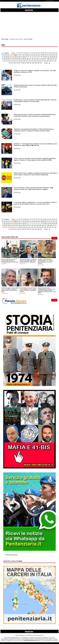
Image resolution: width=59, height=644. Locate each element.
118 (19, 61)
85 (54, 57)
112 (4, 61)
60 (8, 57)
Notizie (3, 45)
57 (3, 57)
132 (55, 61)
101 (30, 59)
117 (16, 61)
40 (27, 55)
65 (17, 57)
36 (20, 55)
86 (56, 57)
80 (45, 57)
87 (3, 59)
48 (42, 55)
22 (49, 53)
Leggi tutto (4, 264)
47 (40, 55)
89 (7, 59)
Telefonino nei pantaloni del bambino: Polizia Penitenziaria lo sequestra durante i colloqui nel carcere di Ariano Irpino (34, 130)
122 (29, 61)
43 (33, 55)
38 (23, 55)
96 (20, 59)
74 (34, 57)
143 (36, 63)
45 (36, 55)
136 (17, 63)
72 (30, 57)
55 (55, 55)
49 (44, 55)
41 (29, 55)
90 (8, 59)
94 (16, 59)
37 (22, 55)
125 (37, 61)
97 (21, 59)
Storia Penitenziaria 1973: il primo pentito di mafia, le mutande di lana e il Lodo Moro (10, 261)
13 (32, 53)
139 (25, 63)
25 (54, 53)
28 (4, 55)
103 (35, 59)
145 (41, 63)
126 (40, 61)
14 (34, 53)
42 (31, 55)
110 (53, 59)
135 (15, 63)
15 (36, 53)
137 (20, 63)
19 (43, 53)
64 (16, 57)
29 (6, 55)
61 (10, 57)
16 (38, 53)
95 (18, 59)
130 (50, 61)
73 (32, 57)
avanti (46, 63)
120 (24, 61)
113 (6, 61)
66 (19, 57)
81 (47, 57)
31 (10, 55)
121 (27, 61)
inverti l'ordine (28, 39)
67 (21, 57)
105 (40, 59)
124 (34, 61)
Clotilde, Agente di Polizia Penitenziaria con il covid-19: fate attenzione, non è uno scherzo (46, 261)
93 (14, 59)
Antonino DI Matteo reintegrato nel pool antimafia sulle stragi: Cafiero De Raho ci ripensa (28, 261)
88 (5, 59)
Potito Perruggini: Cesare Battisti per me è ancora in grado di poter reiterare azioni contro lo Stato (10, 290)
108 (48, 59)
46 (38, 55)
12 (30, 53)
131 (53, 61)
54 (53, 55)
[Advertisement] (30, 24)
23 (51, 53)
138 (23, 63)
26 (56, 53)
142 (33, 63)
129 (47, 61)
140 (28, 63)
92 (12, 59)
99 (25, 59)
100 (27, 59)
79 (43, 57)
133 (10, 63)
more (54, 238)
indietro (7, 53)
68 (23, 57)
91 (10, 59)
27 (2, 55)
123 (32, 61)
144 (38, 63)
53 (51, 55)
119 (22, 61)
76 (38, 57)
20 (45, 53)
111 (56, 59)
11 (29, 53)
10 (27, 53)
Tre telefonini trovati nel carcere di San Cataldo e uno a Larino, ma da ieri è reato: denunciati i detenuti (28, 290)
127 (42, 61)
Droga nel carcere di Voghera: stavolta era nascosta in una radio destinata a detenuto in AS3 (35, 71)
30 (8, 55)
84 (53, 57)
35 (18, 55)
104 (38, 59)
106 (43, 59)
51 (47, 55)
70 (27, 57)
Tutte (54, 300)
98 (23, 59)
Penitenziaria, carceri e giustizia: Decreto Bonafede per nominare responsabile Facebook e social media (35, 101)
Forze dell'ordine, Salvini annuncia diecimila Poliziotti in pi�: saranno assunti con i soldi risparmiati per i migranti (34, 189)
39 (25, 55)
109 (51, 59)
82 (49, 57)
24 (53, 53)
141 (30, 63)
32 (12, 55)
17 (40, 53)
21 (47, 53)
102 (33, 59)
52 (49, 55)
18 (41, 53)
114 (9, 61)
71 (29, 57)
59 (6, 57)
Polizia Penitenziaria (11, 555)
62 (12, 57)
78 (42, 57)
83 (51, 57)
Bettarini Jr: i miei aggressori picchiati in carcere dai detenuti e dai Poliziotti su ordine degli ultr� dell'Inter (35, 145)
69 (25, 57)
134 (12, 63)
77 (40, 57)
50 (46, 55)
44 (34, 55)
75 (36, 57)
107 (45, 59)
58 (5, 57)
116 (14, 61)
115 (11, 61)
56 (57, 55)
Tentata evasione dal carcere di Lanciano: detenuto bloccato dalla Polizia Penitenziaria (35, 86)
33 (13, 55)
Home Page (5, 39)
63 (14, 57)
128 (45, 61)
